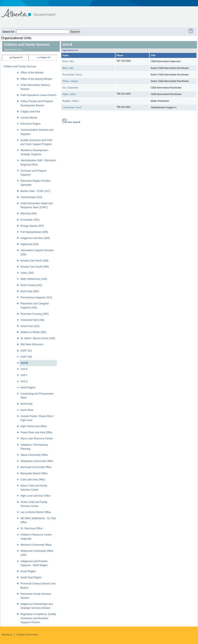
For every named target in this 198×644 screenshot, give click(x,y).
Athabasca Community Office (37, 461)
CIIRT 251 (26, 351)
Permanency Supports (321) (36, 297)
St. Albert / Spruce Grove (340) (38, 338)
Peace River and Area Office (36, 432)
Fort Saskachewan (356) (34, 232)
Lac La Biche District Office (36, 512)
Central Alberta (29, 118)
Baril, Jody (68, 68)
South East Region (31, 577)
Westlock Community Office (36, 545)
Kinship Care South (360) (35, 267)
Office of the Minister (32, 73)
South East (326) (30, 326)
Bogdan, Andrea (71, 101)
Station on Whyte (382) (33, 332)
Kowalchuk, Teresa (72, 75)
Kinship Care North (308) (34, 261)
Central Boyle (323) (31, 197)
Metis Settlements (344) (34, 279)
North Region (28, 388)
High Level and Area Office (35, 496)
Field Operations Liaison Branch (38, 95)
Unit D (24, 369)
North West (27, 410)
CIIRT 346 (26, 357)
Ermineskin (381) (30, 220)
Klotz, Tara (68, 61)
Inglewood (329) (29, 244)
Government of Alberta (32, 11)
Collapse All (43, 57)
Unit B (24, 363)
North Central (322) (31, 285)
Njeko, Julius (69, 94)
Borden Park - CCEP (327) (35, 191)
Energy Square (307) (32, 226)
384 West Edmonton (32, 344)
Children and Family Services (20, 67)
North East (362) (30, 291)
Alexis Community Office (34, 455)
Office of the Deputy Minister (36, 79)
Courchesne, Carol (72, 107)
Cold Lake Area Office (33, 480)
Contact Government (27, 635)
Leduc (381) (27, 273)
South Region (28, 571)
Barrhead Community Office (36, 467)
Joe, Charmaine (70, 88)
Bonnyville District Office (34, 473)
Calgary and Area (30, 112)
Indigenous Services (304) (35, 238)
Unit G (24, 381)
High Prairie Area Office (34, 426)
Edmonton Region (31, 124)
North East (26, 404)
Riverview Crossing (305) (35, 314)
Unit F (24, 375)
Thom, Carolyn (70, 81)
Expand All (16, 57)
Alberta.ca (7, 635)
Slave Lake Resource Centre (37, 439)
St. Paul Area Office (31, 528)
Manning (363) (29, 213)
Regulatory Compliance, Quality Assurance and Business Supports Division (38, 618)
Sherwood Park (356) (32, 320)
